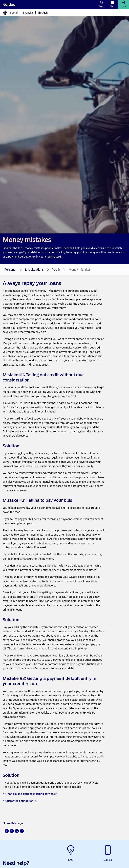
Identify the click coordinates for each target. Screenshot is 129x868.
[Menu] (113, 5)
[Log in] (124, 5)
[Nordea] (9, 5)
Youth (56, 270)
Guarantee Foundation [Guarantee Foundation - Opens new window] (21, 801)
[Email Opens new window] (22, 831)
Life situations (34, 270)
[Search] (102, 5)
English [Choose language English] (43, 13)
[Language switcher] (5, 13)
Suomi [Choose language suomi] (14, 13)
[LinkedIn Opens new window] (17, 831)
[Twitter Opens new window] (12, 831)
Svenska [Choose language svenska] (28, 13)
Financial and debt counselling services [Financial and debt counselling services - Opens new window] (31, 794)
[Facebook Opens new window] (7, 831)
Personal (10, 270)
